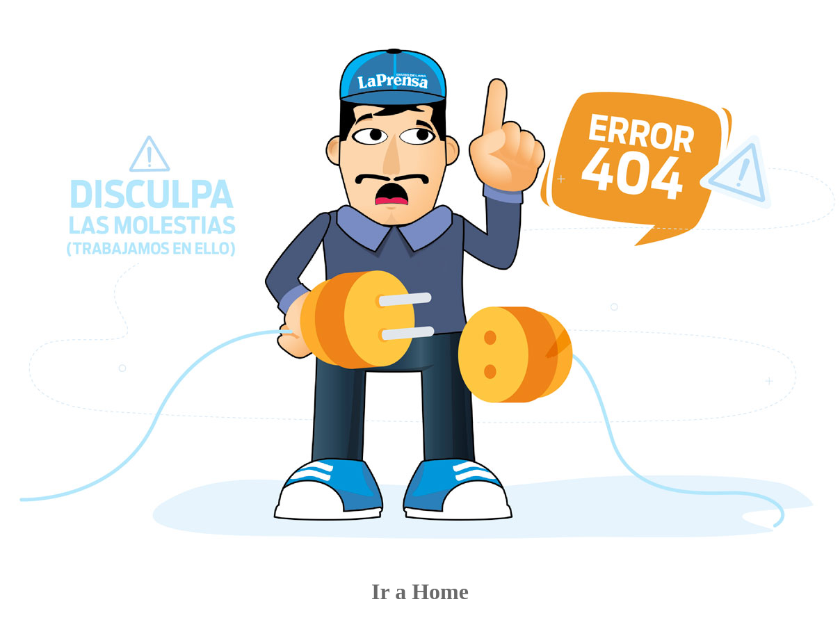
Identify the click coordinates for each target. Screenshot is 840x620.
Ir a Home (420, 592)
